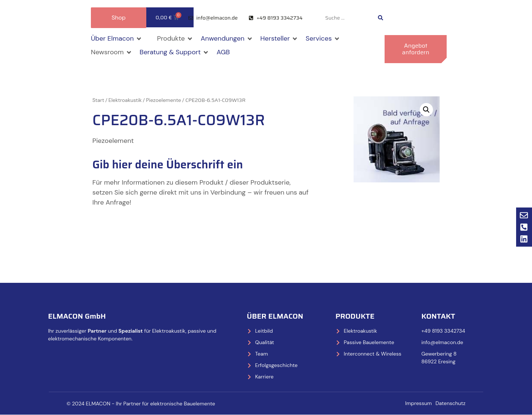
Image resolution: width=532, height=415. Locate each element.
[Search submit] (381, 18)
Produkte (355, 316)
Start (98, 100)
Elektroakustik (125, 100)
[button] (117, 39)
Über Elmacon (275, 316)
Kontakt (438, 316)
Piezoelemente (163, 100)
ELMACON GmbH (77, 316)
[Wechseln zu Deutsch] (415, 18)
